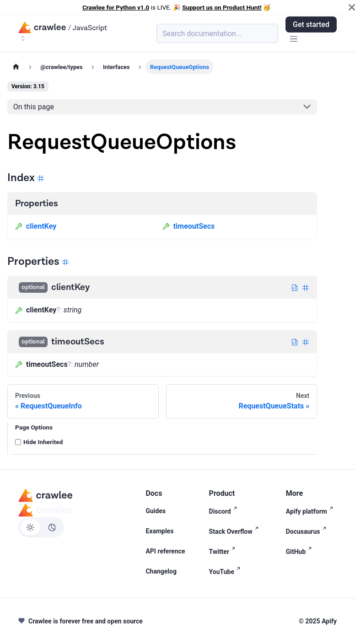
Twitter (224, 551)
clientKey (36, 226)
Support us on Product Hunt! (222, 7)
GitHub (301, 551)
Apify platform (311, 511)
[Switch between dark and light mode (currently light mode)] (41, 527)
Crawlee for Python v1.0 (116, 7)
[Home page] (16, 67)
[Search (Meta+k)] (217, 33)
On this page (34, 107)
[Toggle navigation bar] (294, 40)
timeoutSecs (189, 226)
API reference (165, 551)
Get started (311, 24)
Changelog (161, 571)
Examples (159, 531)
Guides (156, 511)
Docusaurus (308, 531)
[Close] (352, 7)
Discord (225, 511)
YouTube (226, 571)
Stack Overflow (236, 531)
